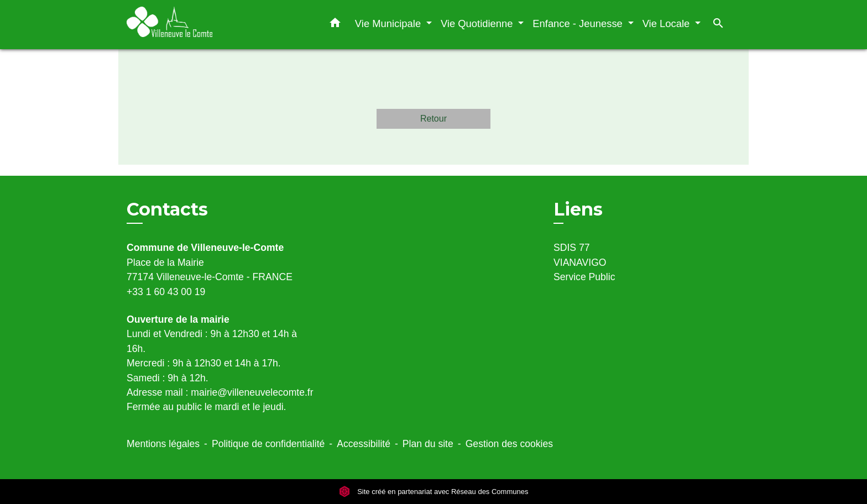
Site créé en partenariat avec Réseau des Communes (434, 492)
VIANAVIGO (580, 262)
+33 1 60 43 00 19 (166, 292)
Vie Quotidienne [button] (478, 23)
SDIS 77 (572, 248)
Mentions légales (163, 444)
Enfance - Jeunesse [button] (579, 23)
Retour (433, 119)
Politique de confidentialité (268, 444)
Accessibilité (364, 444)
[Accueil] (196, 25)
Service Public (584, 277)
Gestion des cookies (509, 444)
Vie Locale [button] (668, 23)
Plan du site (428, 444)
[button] (335, 25)
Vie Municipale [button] (389, 23)
